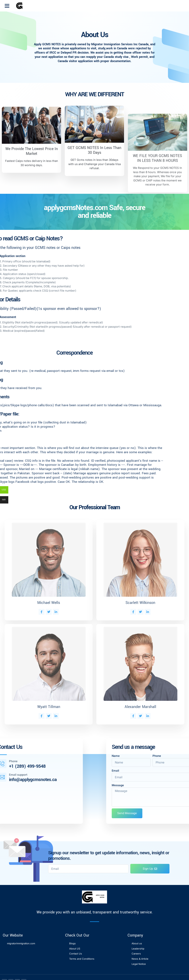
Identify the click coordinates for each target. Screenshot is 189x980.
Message (176, 785)
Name (174, 756)
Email (174, 771)
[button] (7, 6)
